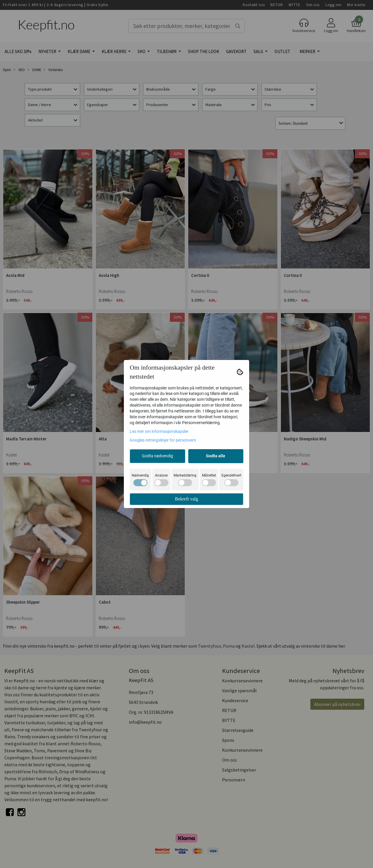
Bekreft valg (186, 499)
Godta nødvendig (158, 456)
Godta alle (216, 456)
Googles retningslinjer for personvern (163, 440)
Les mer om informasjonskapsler (159, 431)
